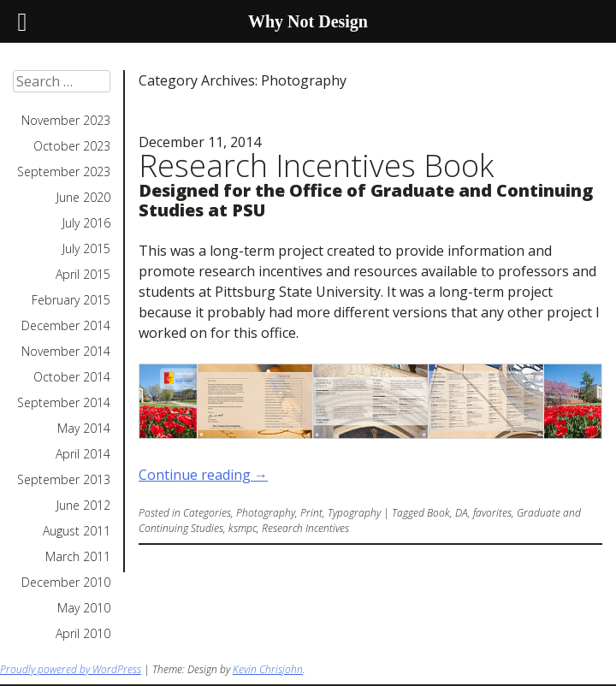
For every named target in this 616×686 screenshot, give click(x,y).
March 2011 (78, 557)
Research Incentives (305, 528)
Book (438, 513)
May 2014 (84, 429)
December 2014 (66, 326)
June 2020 (83, 198)
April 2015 (83, 275)
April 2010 (83, 634)
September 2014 (64, 403)
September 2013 (64, 480)
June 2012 (83, 506)
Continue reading (203, 475)
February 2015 (71, 300)
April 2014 (83, 454)
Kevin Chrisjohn (268, 669)
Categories (207, 513)
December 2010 (66, 583)
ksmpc (243, 528)
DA (462, 513)
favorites (492, 513)
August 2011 (77, 531)
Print (311, 513)
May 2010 (84, 608)
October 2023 (72, 146)
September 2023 (64, 172)
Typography (354, 513)
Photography (266, 513)
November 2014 (66, 352)
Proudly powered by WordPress (71, 669)
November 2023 (66, 121)
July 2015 (86, 249)
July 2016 (86, 223)
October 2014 (72, 377)
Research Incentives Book (316, 166)
